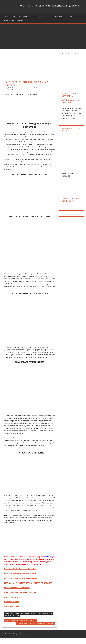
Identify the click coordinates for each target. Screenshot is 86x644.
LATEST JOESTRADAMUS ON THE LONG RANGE (20, 598)
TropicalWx (11, 96)
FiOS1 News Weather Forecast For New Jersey (20, 579)
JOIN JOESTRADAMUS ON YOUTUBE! (17, 594)
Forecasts (38, 22)
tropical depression (43, 94)
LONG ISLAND (16, 22)
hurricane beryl (9, 619)
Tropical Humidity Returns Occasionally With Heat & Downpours (35, 630)
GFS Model (27, 22)
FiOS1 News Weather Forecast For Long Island (20, 575)
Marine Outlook (9, 27)
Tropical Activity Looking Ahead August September (38, 619)
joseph (19, 94)
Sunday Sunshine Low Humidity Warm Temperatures (21, 627)
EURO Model (58, 22)
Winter (48, 22)
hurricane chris (19, 619)
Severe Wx (69, 22)
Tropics (20, 27)
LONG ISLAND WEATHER (13, 603)
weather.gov (48, 563)
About (7, 22)
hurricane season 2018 (31, 94)
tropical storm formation (12, 622)
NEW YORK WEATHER (12, 608)
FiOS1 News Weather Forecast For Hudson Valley (21, 584)
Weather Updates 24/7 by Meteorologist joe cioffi (39, 14)
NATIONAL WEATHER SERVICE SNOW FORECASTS (28, 589)
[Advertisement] (43, 42)
